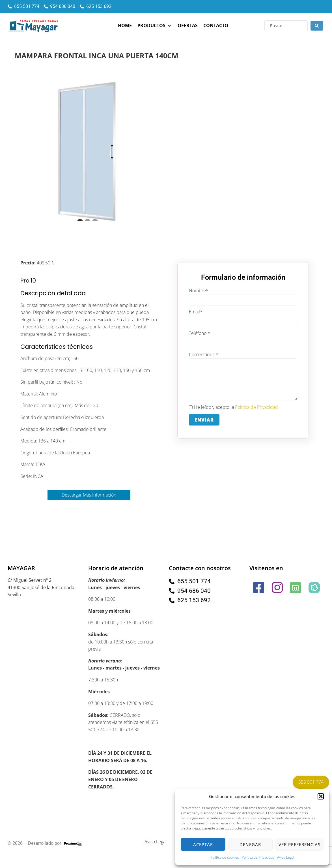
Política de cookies (225, 857)
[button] (321, 796)
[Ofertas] (188, 26)
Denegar (250, 845)
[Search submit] (317, 26)
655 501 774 (311, 782)
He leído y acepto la (233, 407)
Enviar (204, 420)
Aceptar (203, 845)
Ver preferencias (299, 845)
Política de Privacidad (258, 857)
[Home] (125, 26)
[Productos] (155, 26)
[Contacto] (216, 26)
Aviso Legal (286, 857)
